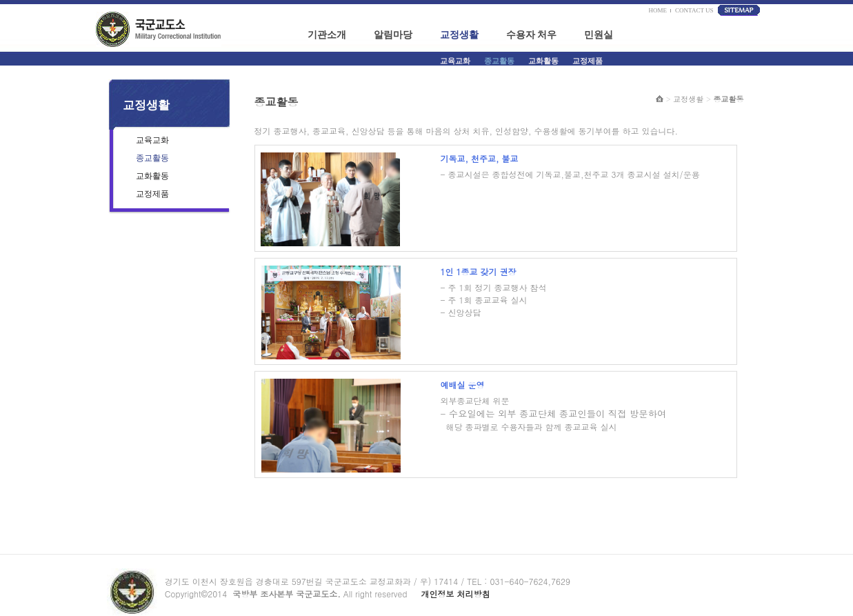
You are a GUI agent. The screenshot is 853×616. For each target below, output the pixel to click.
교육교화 (455, 61)
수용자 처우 (532, 35)
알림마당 (393, 35)
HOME (656, 10)
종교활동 (499, 61)
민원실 (599, 35)
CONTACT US (694, 10)
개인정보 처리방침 (455, 594)
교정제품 (588, 61)
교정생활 (459, 35)
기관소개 (327, 35)
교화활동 (543, 61)
